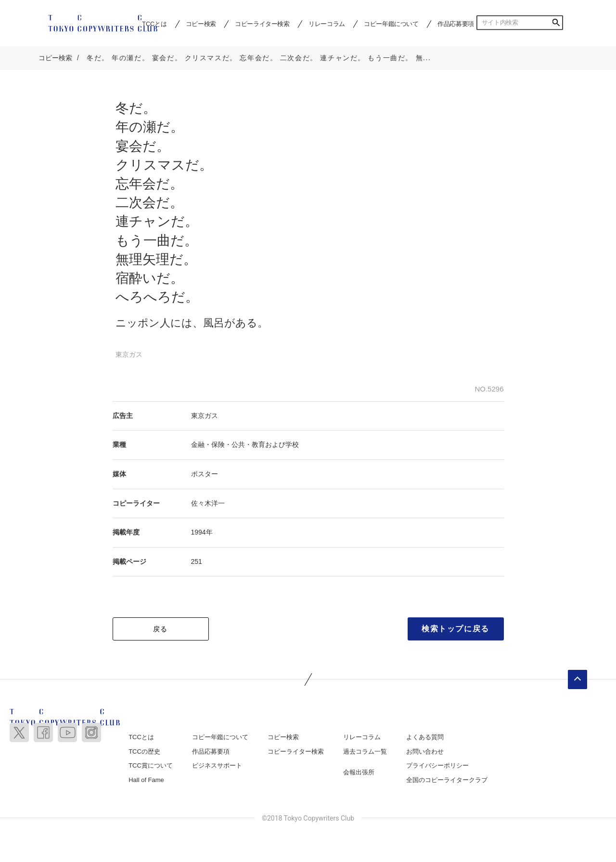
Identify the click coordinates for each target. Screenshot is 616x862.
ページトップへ (577, 680)
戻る (160, 629)
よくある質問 (425, 738)
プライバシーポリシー (437, 766)
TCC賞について (151, 766)
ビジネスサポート (217, 766)
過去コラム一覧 (365, 751)
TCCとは (141, 738)
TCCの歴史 (144, 751)
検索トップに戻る (456, 629)
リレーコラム (327, 24)
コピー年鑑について (391, 24)
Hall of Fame (146, 780)
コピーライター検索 (262, 24)
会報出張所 (359, 773)
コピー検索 (201, 24)
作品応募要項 (456, 24)
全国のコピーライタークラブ (447, 780)
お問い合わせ (425, 751)
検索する (556, 23)
